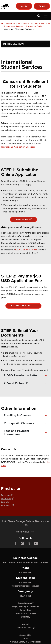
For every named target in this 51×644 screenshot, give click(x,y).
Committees (26, 610)
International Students (14, 26)
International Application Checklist (18, 147)
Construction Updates (26, 613)
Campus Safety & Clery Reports (26, 642)
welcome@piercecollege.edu (26, 586)
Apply (24, 6)
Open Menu (46, 16)
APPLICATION (23, 219)
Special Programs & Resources (37, 23)
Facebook (7, 495)
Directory (26, 617)
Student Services (13, 23)
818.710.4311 (26, 596)
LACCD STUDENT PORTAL (24, 306)
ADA (26, 638)
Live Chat (6, 502)
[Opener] (48, 545)
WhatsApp (7, 505)
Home (2, 23)
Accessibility (26, 635)
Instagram (7, 499)
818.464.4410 (26, 572)
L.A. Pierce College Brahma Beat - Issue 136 (26, 531)
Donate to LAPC (26, 628)
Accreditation (26, 603)
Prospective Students (35, 26)
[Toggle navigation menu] (26, 44)
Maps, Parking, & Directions (26, 607)
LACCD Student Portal (26, 250)
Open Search (39, 16)
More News (23, 539)
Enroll (42, 6)
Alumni (26, 624)
